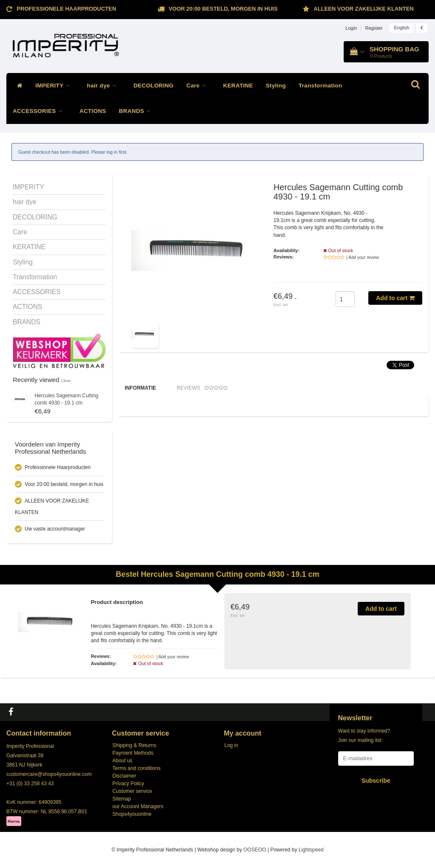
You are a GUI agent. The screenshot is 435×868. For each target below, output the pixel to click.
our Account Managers (138, 806)
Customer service (132, 791)
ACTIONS (93, 111)
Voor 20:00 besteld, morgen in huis (223, 9)
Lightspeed (311, 850)
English (401, 28)
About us (123, 761)
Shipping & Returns (134, 745)
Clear (66, 381)
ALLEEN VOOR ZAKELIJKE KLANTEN (363, 9)
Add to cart (395, 298)
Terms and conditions (137, 768)
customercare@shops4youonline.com (49, 774)
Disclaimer (124, 776)
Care (199, 86)
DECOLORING (154, 86)
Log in (231, 745)
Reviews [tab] (202, 388)
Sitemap (122, 799)
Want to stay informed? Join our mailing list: (364, 736)
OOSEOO (255, 850)
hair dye (104, 86)
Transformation (320, 86)
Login (351, 28)
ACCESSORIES (40, 111)
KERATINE (238, 86)
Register (374, 28)
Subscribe (376, 781)
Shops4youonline (132, 814)
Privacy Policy (129, 784)
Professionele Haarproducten (66, 9)
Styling (276, 86)
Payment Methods (133, 753)
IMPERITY (55, 86)
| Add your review (363, 257)
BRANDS (137, 111)
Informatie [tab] (141, 388)
